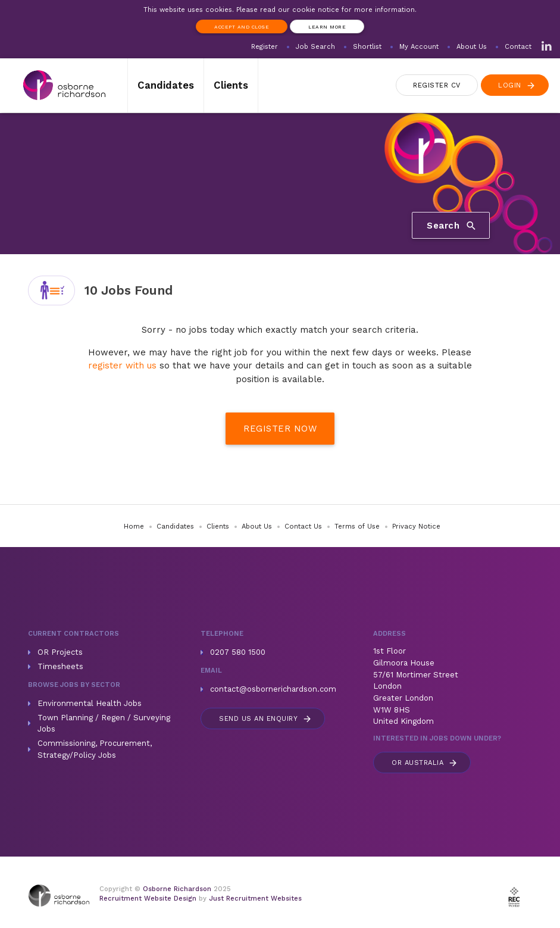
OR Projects (60, 652)
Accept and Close (242, 27)
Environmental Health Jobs (90, 703)
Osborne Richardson (177, 889)
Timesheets (60, 666)
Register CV (437, 85)
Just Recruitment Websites (255, 899)
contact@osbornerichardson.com (273, 689)
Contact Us (303, 527)
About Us (472, 47)
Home (134, 527)
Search (452, 226)
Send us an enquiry (266, 719)
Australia (425, 763)
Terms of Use (357, 527)
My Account (419, 47)
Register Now (280, 429)
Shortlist (367, 47)
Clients (231, 85)
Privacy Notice (416, 527)
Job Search (315, 47)
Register (265, 47)
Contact (518, 47)
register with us (122, 365)
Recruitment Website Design (148, 899)
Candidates (166, 85)
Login (517, 85)
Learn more (327, 27)
